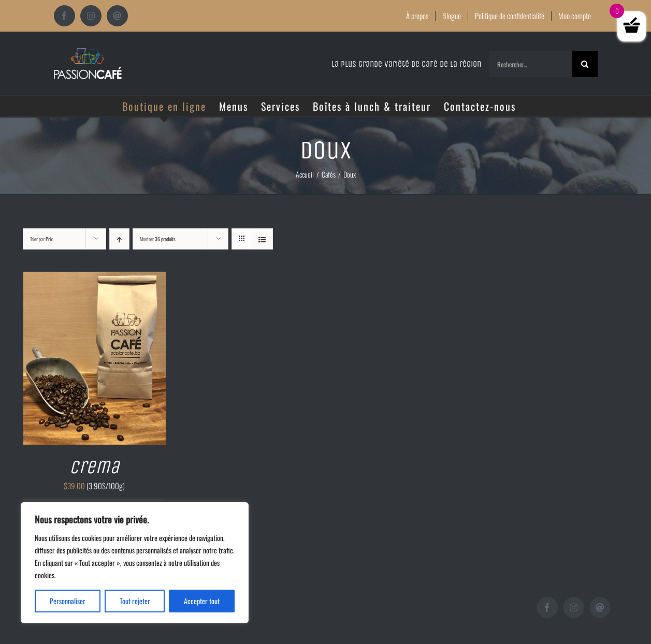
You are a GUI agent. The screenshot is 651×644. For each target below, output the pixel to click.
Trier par (41, 239)
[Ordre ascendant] (119, 239)
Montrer (158, 239)
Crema (94, 467)
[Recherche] (585, 64)
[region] (135, 563)
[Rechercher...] (530, 64)
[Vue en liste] (262, 239)
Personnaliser (68, 601)
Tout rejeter (135, 601)
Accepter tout (202, 601)
